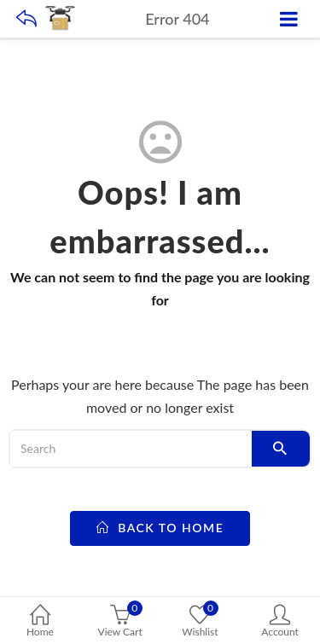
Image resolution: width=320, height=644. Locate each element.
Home (40, 622)
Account (280, 622)
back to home (160, 528)
